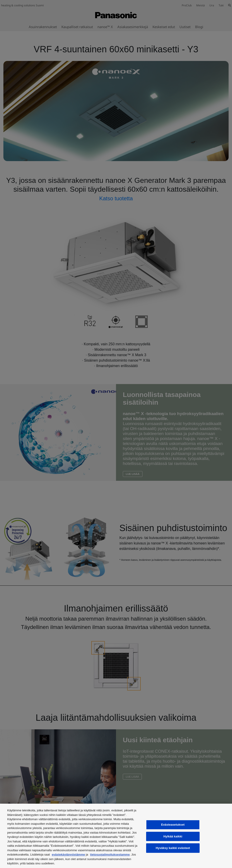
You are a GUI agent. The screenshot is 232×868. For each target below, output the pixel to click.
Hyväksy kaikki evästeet (173, 848)
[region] (116, 836)
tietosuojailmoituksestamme (110, 855)
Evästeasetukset (173, 825)
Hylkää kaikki (173, 836)
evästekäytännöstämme (69, 855)
